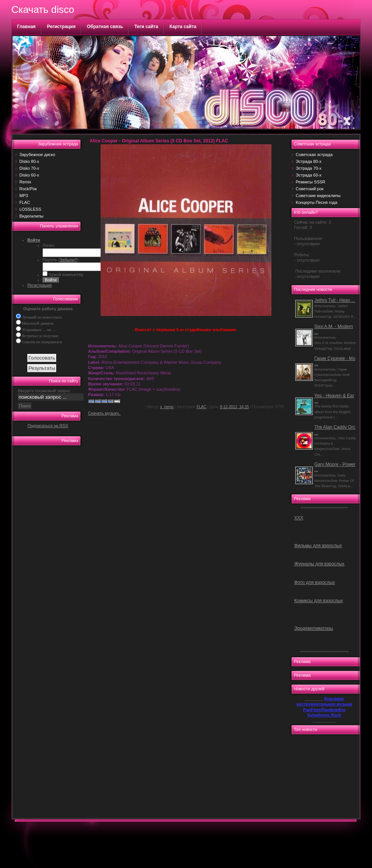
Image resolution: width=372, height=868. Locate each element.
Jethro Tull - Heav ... (335, 300)
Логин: (49, 245)
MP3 (24, 196)
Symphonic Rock (324, 715)
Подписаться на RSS (48, 426)
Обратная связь (105, 27)
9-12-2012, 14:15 (234, 407)
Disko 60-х (29, 175)
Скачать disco (43, 9)
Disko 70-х (29, 168)
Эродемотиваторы (314, 628)
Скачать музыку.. (104, 413)
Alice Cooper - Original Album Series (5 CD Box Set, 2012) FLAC (159, 141)
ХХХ (299, 518)
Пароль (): (61, 260)
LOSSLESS (30, 209)
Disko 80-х (29, 161)
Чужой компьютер (65, 275)
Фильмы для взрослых (318, 546)
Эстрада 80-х (309, 161)
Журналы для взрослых (319, 564)
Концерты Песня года (317, 202)
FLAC (25, 202)
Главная (26, 27)
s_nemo (167, 407)
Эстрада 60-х (309, 175)
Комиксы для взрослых (319, 601)
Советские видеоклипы (318, 196)
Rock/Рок (28, 189)
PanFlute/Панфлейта (324, 710)
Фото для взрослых (314, 582)
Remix (25, 182)
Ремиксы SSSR (311, 182)
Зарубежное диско (37, 155)
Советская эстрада (314, 155)
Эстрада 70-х (309, 168)
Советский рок (310, 189)
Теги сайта (146, 27)
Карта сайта (183, 27)
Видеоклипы (32, 216)
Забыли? (68, 260)
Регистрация (61, 27)
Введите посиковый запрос (44, 391)
